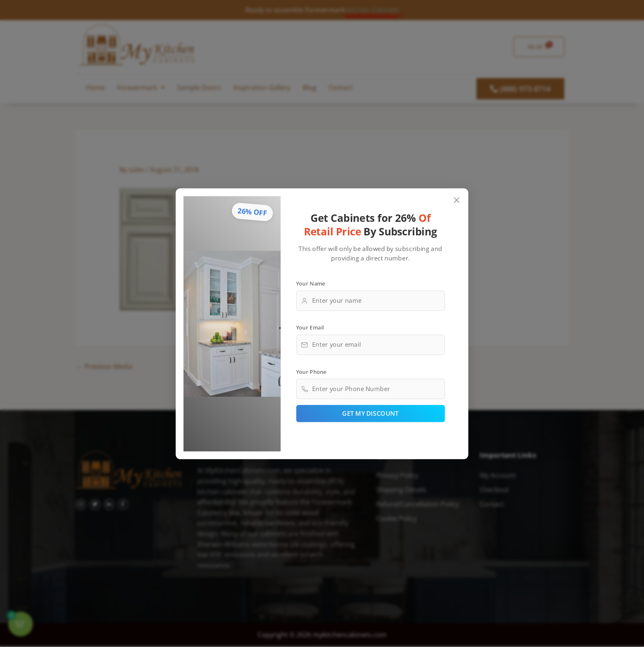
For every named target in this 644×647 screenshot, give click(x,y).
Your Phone (311, 371)
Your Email (310, 327)
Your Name (311, 283)
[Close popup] (457, 200)
